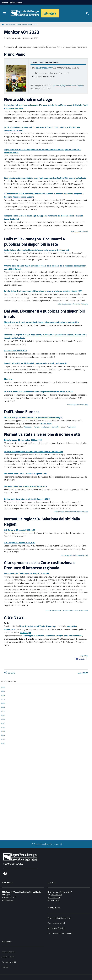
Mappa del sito (53, 933)
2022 (3, 703)
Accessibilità (6, 962)
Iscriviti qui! (25, 632)
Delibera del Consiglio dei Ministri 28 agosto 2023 (27, 499)
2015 (3, 731)
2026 (3, 687)
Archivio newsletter (24, 25)
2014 (3, 735)
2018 (3, 719)
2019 (3, 715)
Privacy (63, 933)
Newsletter (10, 25)
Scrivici (11, 957)
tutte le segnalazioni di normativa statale (71, 512)
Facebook (28, 427)
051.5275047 (56, 895)
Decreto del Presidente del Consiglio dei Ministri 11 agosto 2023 (34, 452)
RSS (15, 962)
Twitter (37, 427)
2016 (3, 727)
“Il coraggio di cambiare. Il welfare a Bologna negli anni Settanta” (52, 636)
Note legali (52, 928)
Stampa (84, 673)
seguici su (84, 656)
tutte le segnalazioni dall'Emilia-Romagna (73, 304)
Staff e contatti (54, 897)
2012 (3, 743)
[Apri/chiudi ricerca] (87, 13)
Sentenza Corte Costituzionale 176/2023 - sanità (27, 574)
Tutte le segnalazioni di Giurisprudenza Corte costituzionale (67, 610)
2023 (36, 25)
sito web (72, 427)
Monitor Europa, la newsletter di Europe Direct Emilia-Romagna (33, 417)
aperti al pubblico (44, 68)
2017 (3, 723)
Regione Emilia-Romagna (12, 2)
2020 (3, 711)
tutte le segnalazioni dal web (78, 404)
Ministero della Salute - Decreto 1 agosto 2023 (26, 474)
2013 (3, 739)
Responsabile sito (9, 952)
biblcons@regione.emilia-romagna (68, 85)
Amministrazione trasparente (59, 918)
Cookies (70, 933)
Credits (4, 957)
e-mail (57, 900)
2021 (3, 707)
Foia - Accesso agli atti (57, 923)
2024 (3, 695)
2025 (3, 691)
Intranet (5, 967)
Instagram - (47, 427)
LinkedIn (56, 427)
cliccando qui (46, 424)
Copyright (61, 928)
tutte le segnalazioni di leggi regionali (74, 555)
